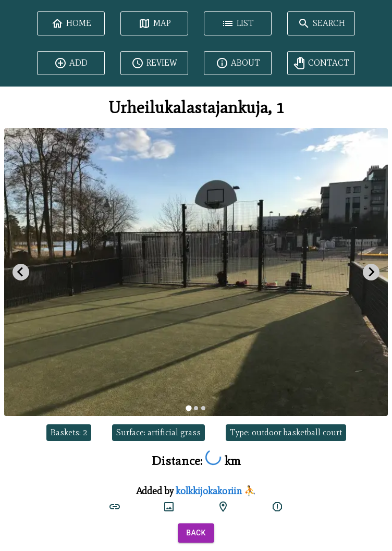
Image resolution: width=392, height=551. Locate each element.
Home (71, 23)
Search (321, 23)
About (238, 63)
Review (154, 63)
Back (196, 533)
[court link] (115, 507)
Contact (321, 63)
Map (155, 23)
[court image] (169, 507)
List (238, 23)
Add (71, 63)
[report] (277, 507)
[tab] (188, 408)
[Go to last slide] (21, 272)
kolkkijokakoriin (209, 491)
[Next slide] (371, 272)
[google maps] (223, 507)
